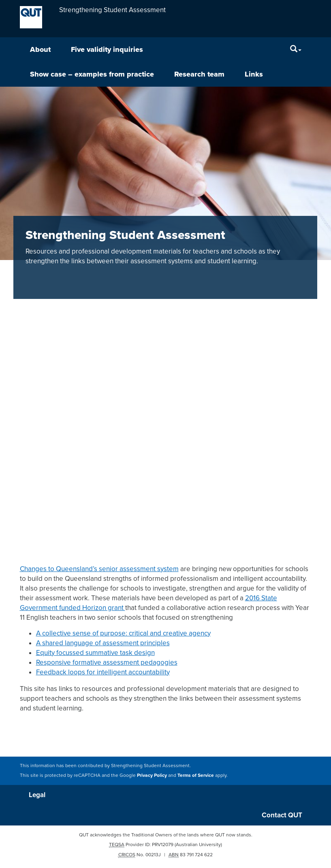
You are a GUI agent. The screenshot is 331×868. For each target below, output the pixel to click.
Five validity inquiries (107, 49)
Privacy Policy (152, 775)
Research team (199, 74)
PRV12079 (163, 845)
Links (254, 74)
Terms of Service (196, 775)
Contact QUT (282, 815)
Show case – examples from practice (92, 74)
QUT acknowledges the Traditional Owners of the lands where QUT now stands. (166, 835)
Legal (37, 795)
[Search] (296, 50)
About (40, 49)
